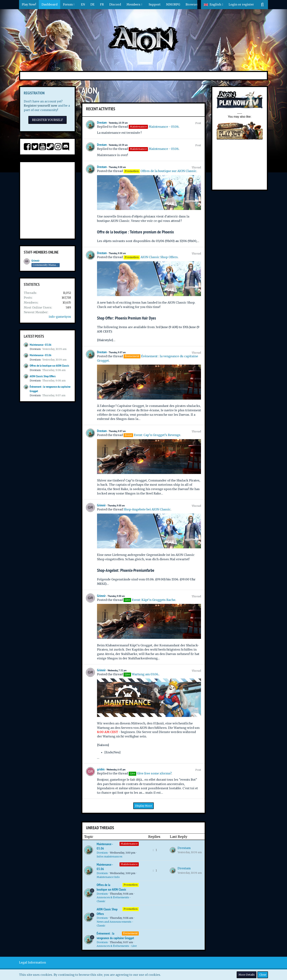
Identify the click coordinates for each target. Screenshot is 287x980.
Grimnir (36, 261)
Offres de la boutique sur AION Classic (49, 366)
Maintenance (129, 844)
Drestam (35, 349)
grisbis (101, 769)
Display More (143, 806)
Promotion (131, 885)
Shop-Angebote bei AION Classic (147, 509)
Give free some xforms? (154, 773)
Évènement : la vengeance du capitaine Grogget (115, 936)
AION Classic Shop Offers (43, 376)
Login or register (241, 4)
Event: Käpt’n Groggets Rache (154, 600)
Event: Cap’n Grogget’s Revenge (157, 435)
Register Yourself (47, 120)
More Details (247, 975)
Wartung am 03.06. (145, 674)
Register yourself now (41, 106)
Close (263, 975)
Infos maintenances (109, 857)
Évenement (130, 933)
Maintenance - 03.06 (41, 345)
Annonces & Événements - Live (117, 946)
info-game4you (60, 317)
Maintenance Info (108, 877)
